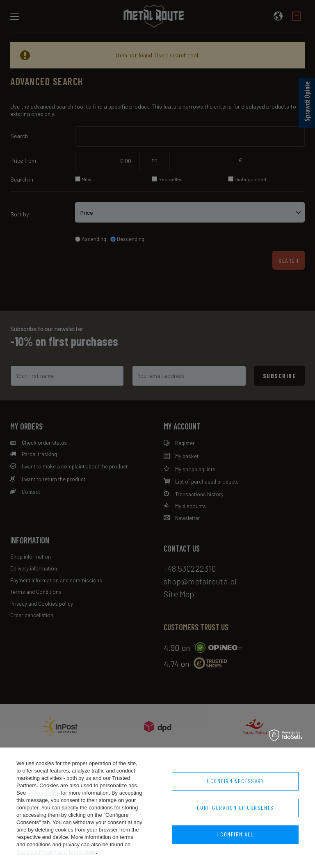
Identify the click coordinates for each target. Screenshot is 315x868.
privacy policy (43, 793)
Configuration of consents (235, 808)
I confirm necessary (235, 781)
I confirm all (235, 834)
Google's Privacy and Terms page (56, 852)
